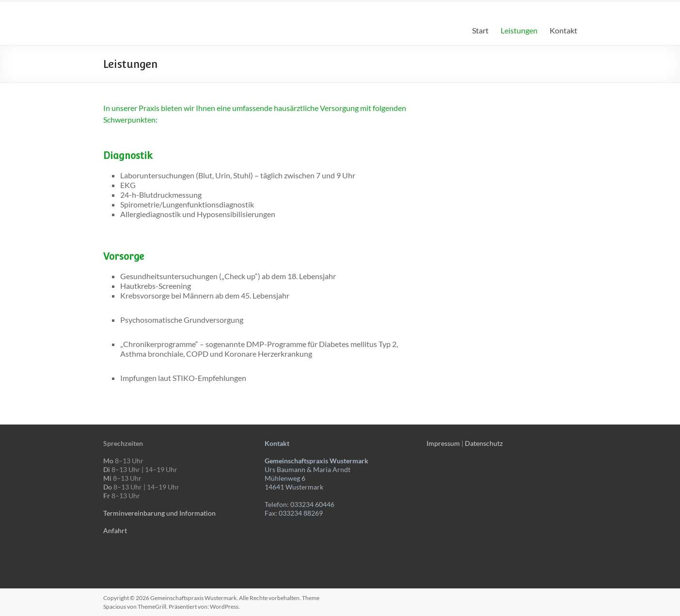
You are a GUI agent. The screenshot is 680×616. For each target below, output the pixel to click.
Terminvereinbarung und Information (159, 513)
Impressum (443, 443)
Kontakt (563, 30)
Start (480, 30)
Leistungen (519, 30)
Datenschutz (484, 443)
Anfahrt (115, 530)
